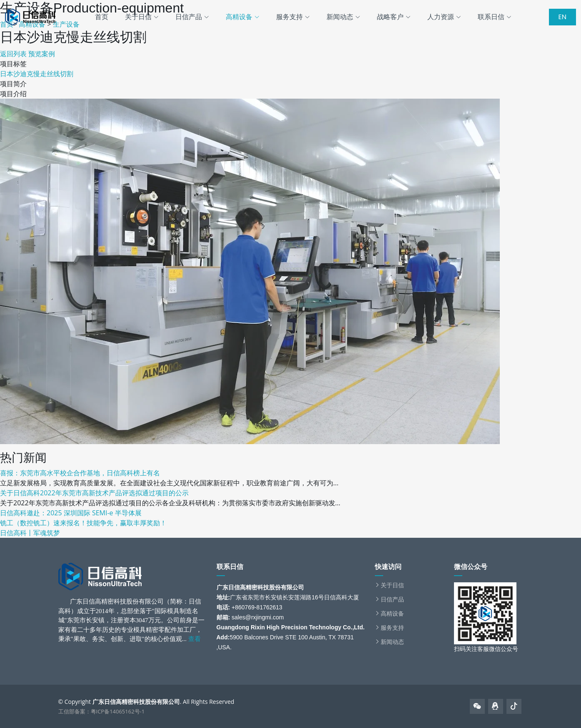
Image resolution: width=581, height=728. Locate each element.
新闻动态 (392, 642)
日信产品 (392, 599)
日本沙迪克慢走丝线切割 (37, 74)
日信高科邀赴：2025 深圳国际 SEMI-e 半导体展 (71, 513)
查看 (194, 639)
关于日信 (392, 585)
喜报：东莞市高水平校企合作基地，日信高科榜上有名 (80, 473)
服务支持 (392, 628)
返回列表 (13, 54)
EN (562, 17)
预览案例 (42, 54)
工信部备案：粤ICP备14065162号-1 (102, 711)
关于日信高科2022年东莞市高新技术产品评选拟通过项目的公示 (94, 493)
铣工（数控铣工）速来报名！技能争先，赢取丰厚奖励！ (83, 523)
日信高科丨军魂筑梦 (30, 533)
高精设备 (392, 614)
